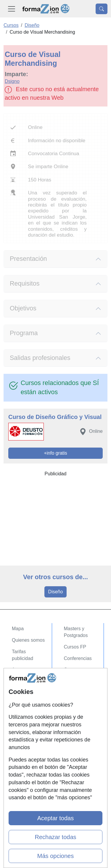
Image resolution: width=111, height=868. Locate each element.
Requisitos (25, 284)
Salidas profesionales (40, 358)
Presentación (28, 259)
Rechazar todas (55, 837)
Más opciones (55, 856)
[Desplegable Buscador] (102, 9)
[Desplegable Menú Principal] (12, 9)
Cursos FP (75, 647)
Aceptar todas (55, 818)
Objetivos (23, 308)
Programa (24, 333)
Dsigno (12, 81)
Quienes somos (28, 640)
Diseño (56, 592)
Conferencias (78, 658)
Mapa (18, 629)
